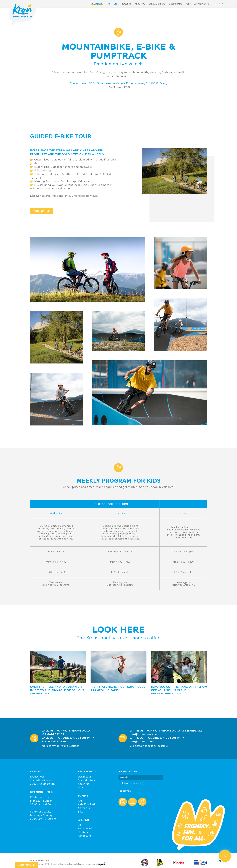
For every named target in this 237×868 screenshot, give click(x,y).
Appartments (202, 4)
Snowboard (85, 828)
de (216, 4)
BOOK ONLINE (42, 211)
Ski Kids (83, 832)
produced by (96, 864)
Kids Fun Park (87, 804)
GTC (47, 864)
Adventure (84, 808)
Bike (80, 812)
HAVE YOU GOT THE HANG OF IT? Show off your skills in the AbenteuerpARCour (179, 690)
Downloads (175, 4)
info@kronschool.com (144, 734)
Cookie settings (67, 864)
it (220, 4)
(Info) (140, 783)
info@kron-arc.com (142, 741)
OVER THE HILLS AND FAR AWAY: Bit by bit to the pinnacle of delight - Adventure (57, 690)
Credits (54, 864)
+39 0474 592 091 (54, 734)
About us (140, 4)
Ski (80, 825)
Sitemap (80, 864)
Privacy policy (133, 783)
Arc (80, 801)
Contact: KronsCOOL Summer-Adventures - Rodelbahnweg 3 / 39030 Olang (119, 83)
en (224, 4)
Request (126, 4)
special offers (157, 4)
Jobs (188, 4)
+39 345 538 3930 (54, 741)
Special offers (86, 780)
